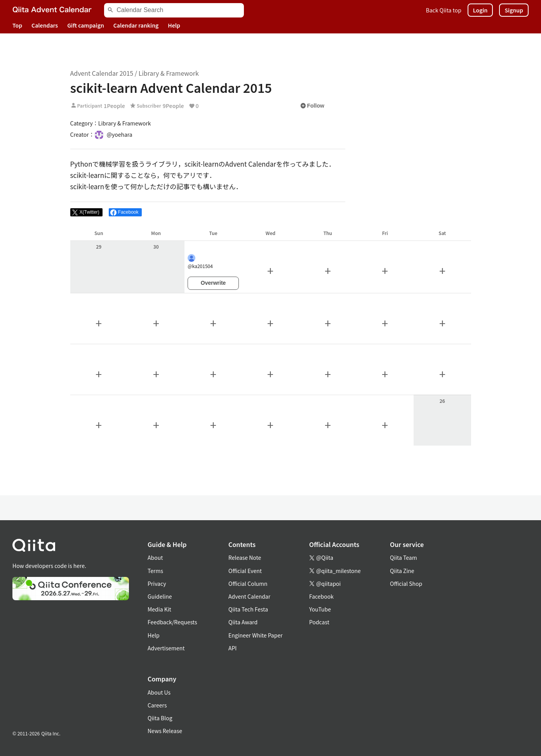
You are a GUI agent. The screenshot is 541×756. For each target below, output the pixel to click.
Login (480, 10)
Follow (312, 106)
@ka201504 (200, 262)
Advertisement (166, 648)
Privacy (157, 584)
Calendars (45, 25)
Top (17, 25)
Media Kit (159, 609)
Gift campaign (86, 25)
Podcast (319, 622)
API (232, 648)
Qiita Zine (402, 571)
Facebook (321, 596)
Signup (514, 10)
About (155, 557)
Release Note (245, 557)
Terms (155, 571)
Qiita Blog (160, 718)
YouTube (320, 609)
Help (174, 25)
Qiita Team (404, 557)
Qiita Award (243, 622)
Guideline (160, 596)
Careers (157, 705)
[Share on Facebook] (125, 213)
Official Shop (406, 584)
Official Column (248, 584)
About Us (159, 692)
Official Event (245, 571)
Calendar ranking (136, 25)
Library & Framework (169, 73)
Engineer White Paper (256, 635)
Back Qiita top (444, 10)
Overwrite (213, 283)
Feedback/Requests (172, 622)
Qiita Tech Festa (248, 609)
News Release (165, 731)
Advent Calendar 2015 (102, 73)
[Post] (86, 213)
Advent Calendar (249, 596)
